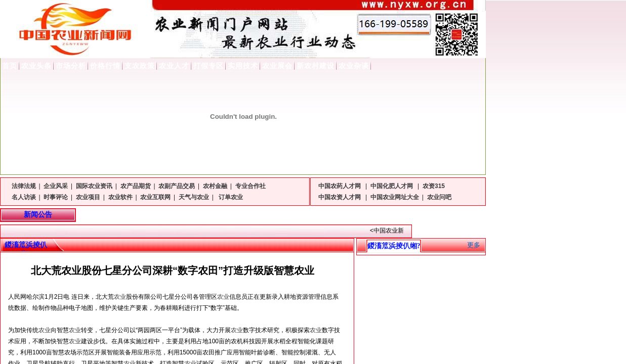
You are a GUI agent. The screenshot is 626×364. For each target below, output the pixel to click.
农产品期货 (136, 186)
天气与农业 (194, 197)
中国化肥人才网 (392, 186)
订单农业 (230, 197)
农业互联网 (155, 197)
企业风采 (56, 186)
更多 (474, 245)
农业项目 (88, 197)
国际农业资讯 (94, 186)
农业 (120, 297)
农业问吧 (439, 197)
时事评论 (56, 197)
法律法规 (24, 186)
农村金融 (215, 186)
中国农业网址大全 (395, 197)
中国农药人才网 (340, 186)
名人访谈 (24, 197)
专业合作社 (251, 186)
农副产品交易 (177, 186)
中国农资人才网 (340, 197)
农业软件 (120, 197)
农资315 (434, 186)
